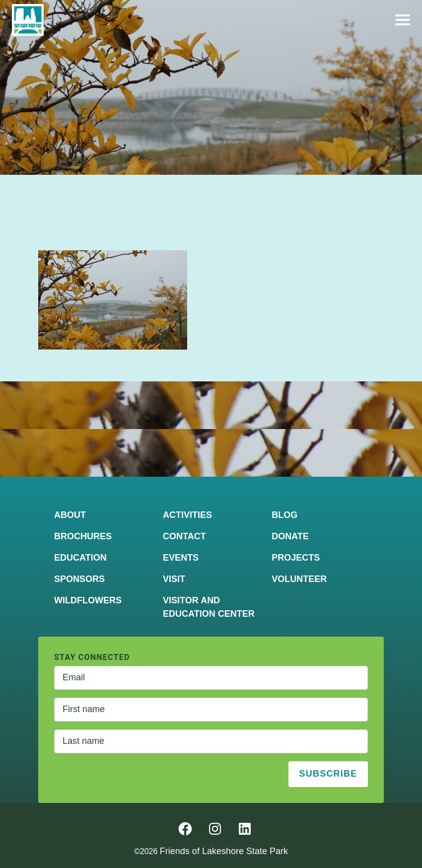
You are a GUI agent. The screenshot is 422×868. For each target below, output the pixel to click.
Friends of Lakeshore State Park (224, 851)
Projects (296, 558)
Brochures (83, 536)
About (70, 515)
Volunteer (299, 579)
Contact (184, 536)
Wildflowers (88, 600)
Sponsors (79, 579)
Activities (187, 515)
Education (80, 558)
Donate (290, 536)
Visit (174, 579)
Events (181, 558)
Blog (284, 515)
